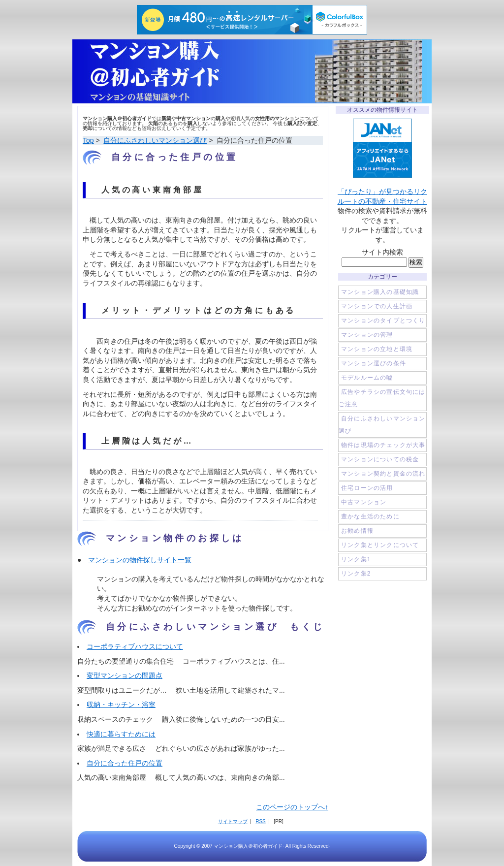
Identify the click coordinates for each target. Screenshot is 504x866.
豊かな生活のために (370, 516)
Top (88, 140)
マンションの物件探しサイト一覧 (140, 560)
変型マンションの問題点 (125, 675)
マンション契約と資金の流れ (383, 474)
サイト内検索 (382, 252)
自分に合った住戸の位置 (125, 763)
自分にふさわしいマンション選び (155, 140)
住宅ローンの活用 (367, 488)
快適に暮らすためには (121, 734)
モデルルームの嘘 (367, 378)
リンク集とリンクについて (380, 545)
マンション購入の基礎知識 (380, 292)
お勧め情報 (357, 531)
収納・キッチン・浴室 (121, 705)
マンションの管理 (367, 335)
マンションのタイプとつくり (383, 321)
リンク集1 (356, 559)
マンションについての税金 (380, 459)
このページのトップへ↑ (292, 807)
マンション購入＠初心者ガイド (252, 71)
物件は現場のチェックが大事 (383, 445)
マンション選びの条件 (374, 363)
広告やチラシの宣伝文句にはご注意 (382, 398)
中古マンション (364, 502)
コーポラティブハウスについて (135, 646)
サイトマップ (233, 821)
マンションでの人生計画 (377, 306)
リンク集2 (356, 574)
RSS (261, 821)
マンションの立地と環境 (377, 349)
